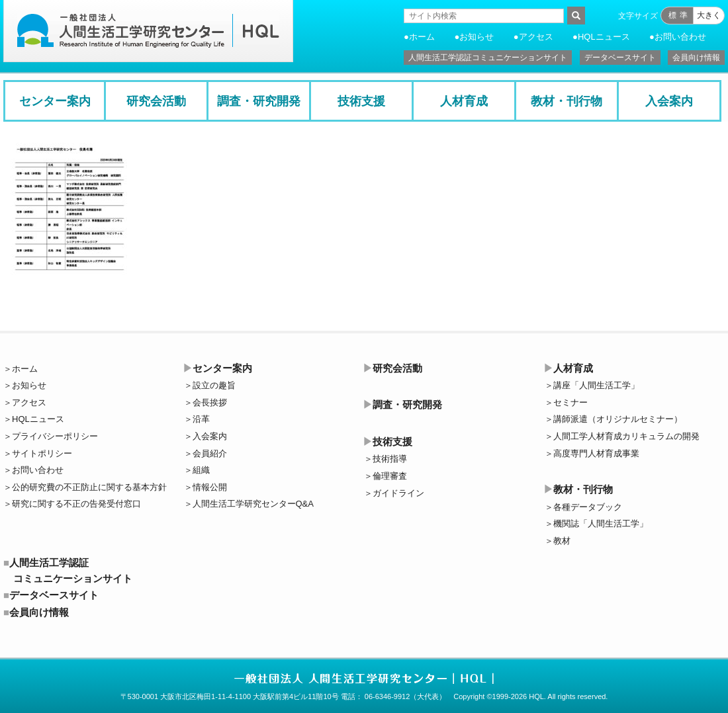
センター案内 (55, 101)
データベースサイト (620, 58)
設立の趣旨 (214, 385)
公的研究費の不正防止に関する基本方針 (89, 487)
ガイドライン (398, 493)
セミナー (570, 402)
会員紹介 (210, 453)
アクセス (536, 37)
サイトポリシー (42, 453)
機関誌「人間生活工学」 (601, 524)
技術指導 (390, 459)
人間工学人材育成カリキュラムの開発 (626, 436)
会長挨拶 (210, 402)
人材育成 (464, 101)
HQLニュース (604, 37)
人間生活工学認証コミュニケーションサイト (488, 58)
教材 (562, 541)
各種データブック (588, 507)
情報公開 (210, 487)
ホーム (422, 37)
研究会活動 (156, 101)
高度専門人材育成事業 (596, 453)
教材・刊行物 (567, 101)
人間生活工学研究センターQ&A (253, 504)
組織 (201, 470)
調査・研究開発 (259, 101)
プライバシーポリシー (55, 436)
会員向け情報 (696, 58)
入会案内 (669, 101)
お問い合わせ (680, 37)
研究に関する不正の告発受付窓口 (76, 504)
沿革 (201, 419)
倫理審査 (390, 476)
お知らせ (477, 37)
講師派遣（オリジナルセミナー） (618, 419)
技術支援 (361, 101)
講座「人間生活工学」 (596, 385)
